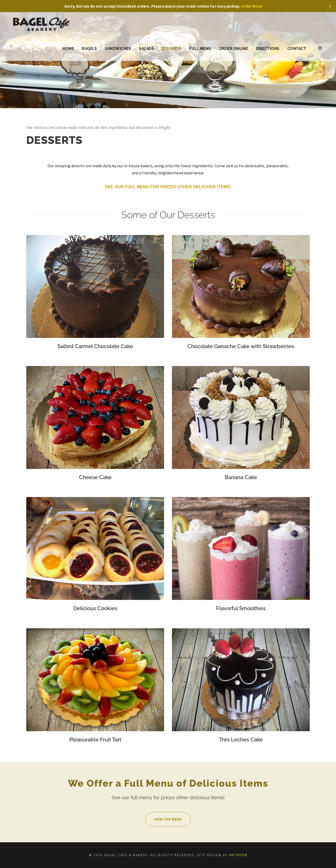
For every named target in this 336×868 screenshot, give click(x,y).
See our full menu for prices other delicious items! (168, 187)
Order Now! (252, 6)
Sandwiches (118, 49)
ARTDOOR (238, 855)
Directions (268, 49)
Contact (297, 49)
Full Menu (200, 49)
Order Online (234, 49)
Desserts (172, 49)
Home (68, 49)
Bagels (89, 49)
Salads (146, 49)
